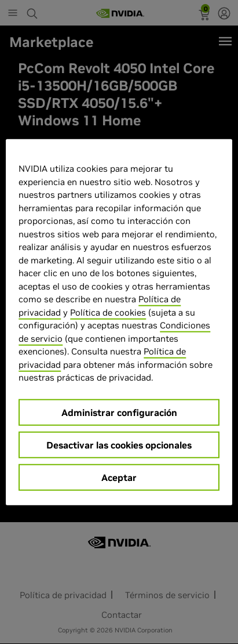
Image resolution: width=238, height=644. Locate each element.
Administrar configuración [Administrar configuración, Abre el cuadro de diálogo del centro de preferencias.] (119, 412)
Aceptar (119, 477)
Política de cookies (108, 312)
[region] (119, 322)
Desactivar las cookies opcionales (119, 444)
